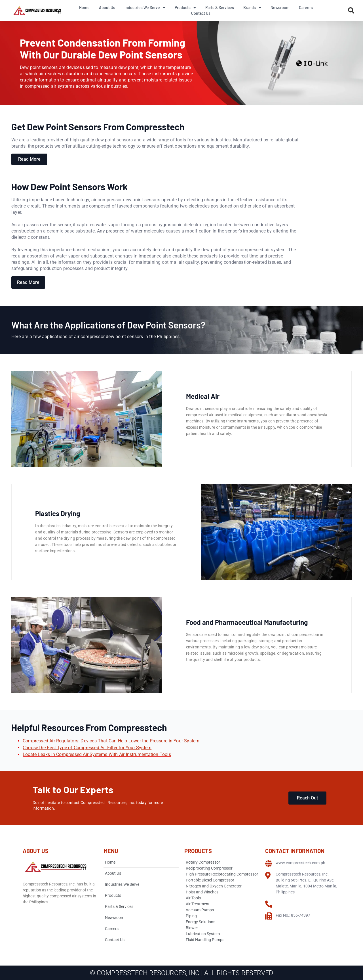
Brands (252, 8)
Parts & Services (220, 8)
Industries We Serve (145, 8)
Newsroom (280, 8)
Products (185, 8)
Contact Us (201, 13)
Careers (306, 8)
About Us (107, 8)
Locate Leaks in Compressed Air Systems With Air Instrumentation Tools (97, 754)
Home (84, 8)
